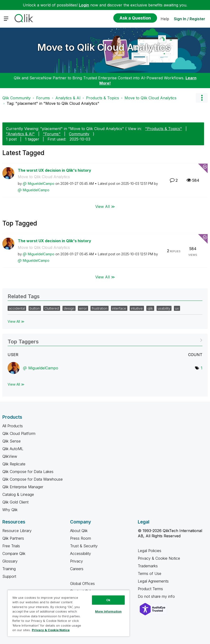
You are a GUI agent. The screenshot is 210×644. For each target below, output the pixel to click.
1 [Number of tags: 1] (202, 368)
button (35, 308)
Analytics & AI (68, 98)
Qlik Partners (13, 538)
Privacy (76, 561)
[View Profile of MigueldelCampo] (41, 184)
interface (119, 308)
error (83, 308)
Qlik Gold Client (15, 502)
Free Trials (11, 546)
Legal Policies (150, 551)
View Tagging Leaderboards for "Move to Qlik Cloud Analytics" (105, 340)
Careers (77, 569)
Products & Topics (103, 98)
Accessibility (81, 553)
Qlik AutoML (13, 449)
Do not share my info (157, 596)
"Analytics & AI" (20, 134)
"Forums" (52, 134)
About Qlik (79, 531)
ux (177, 308)
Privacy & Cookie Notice (159, 558)
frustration (100, 308)
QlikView (10, 456)
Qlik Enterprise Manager (23, 487)
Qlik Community (17, 98)
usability (164, 308)
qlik (150, 308)
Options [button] (202, 98)
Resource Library (17, 531)
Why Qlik (10, 510)
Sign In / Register (190, 19)
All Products (13, 426)
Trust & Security (84, 546)
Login (84, 5)
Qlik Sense (12, 441)
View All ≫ (105, 206)
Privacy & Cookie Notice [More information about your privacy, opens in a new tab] (51, 630)
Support (9, 576)
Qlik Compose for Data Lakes (28, 472)
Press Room (81, 538)
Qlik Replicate (14, 464)
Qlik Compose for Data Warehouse (33, 479)
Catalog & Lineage (18, 494)
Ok (108, 600)
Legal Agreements (153, 581)
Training (9, 569)
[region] (69, 613)
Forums (43, 98)
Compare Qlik (14, 553)
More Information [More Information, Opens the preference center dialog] (108, 611)
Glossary (10, 561)
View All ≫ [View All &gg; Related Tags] (16, 321)
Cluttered (52, 308)
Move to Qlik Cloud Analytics (104, 47)
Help (165, 19)
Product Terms (150, 589)
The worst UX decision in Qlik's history (55, 170)
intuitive (137, 308)
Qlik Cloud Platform (19, 433)
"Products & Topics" (164, 129)
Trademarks (148, 566)
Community (79, 134)
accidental (17, 308)
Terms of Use (150, 574)
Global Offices (82, 584)
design (69, 308)
